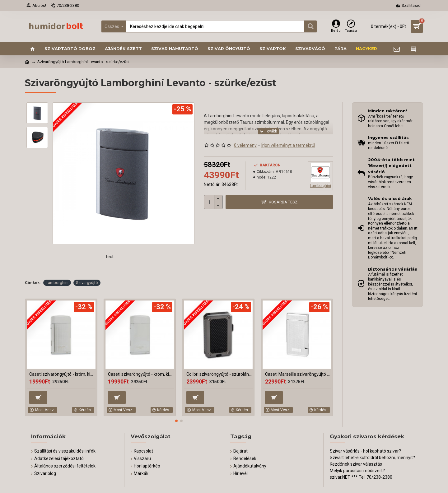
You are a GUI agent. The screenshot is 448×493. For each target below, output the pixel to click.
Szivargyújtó (87, 283)
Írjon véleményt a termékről (288, 145)
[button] (176, 421)
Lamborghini (57, 283)
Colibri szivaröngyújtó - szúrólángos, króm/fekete (219, 374)
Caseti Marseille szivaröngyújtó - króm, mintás (298, 374)
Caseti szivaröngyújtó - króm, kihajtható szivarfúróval (62, 374)
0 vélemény (245, 145)
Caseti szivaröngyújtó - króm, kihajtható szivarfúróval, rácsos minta (141, 374)
